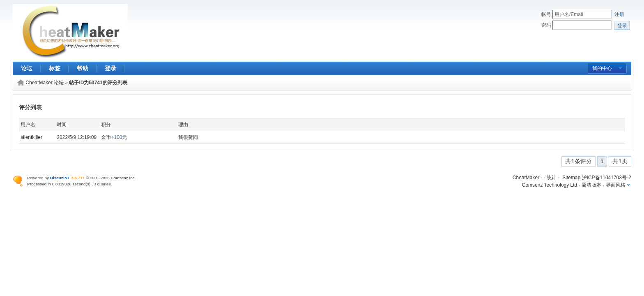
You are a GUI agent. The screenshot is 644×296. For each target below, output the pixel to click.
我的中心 (602, 68)
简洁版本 (591, 185)
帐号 (546, 14)
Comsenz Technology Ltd (550, 185)
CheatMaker (526, 178)
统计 (552, 178)
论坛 (27, 68)
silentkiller (31, 137)
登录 (110, 68)
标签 (55, 68)
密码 (546, 25)
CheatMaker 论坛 (45, 83)
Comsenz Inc (123, 178)
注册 (619, 14)
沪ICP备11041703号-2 (607, 178)
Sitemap (571, 178)
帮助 (83, 68)
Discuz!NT (60, 178)
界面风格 (616, 185)
